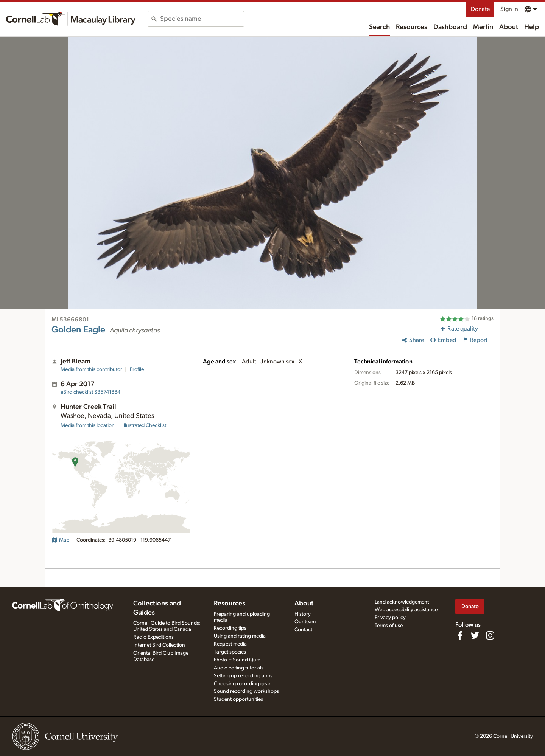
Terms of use (389, 626)
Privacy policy (390, 618)
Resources (412, 27)
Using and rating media (240, 636)
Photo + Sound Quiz (237, 660)
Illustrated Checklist (144, 425)
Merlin (483, 27)
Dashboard (450, 27)
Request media (230, 644)
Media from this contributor (91, 369)
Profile (137, 369)
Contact (303, 630)
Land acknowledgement (402, 602)
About (509, 27)
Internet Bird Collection (159, 645)
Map (60, 540)
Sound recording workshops (246, 691)
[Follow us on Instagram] (490, 635)
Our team (305, 622)
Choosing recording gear (242, 684)
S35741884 (90, 392)
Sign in (509, 9)
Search (379, 27)
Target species (230, 652)
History (303, 614)
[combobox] (202, 19)
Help (532, 27)
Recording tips (230, 628)
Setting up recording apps (243, 676)
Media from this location (88, 425)
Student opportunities (238, 699)
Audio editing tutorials (239, 668)
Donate (480, 9)
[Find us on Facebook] (460, 635)
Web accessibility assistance (406, 610)
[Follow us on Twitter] (475, 635)
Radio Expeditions (153, 637)
